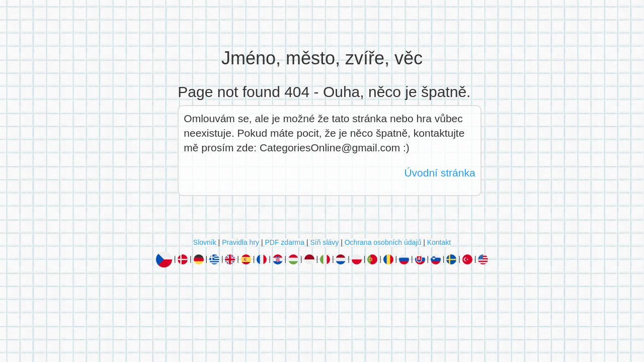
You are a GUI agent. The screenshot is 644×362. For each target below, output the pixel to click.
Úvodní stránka (439, 173)
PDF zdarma (285, 242)
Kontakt (439, 242)
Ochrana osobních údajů (383, 242)
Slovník (205, 242)
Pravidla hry (240, 242)
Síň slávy (324, 242)
